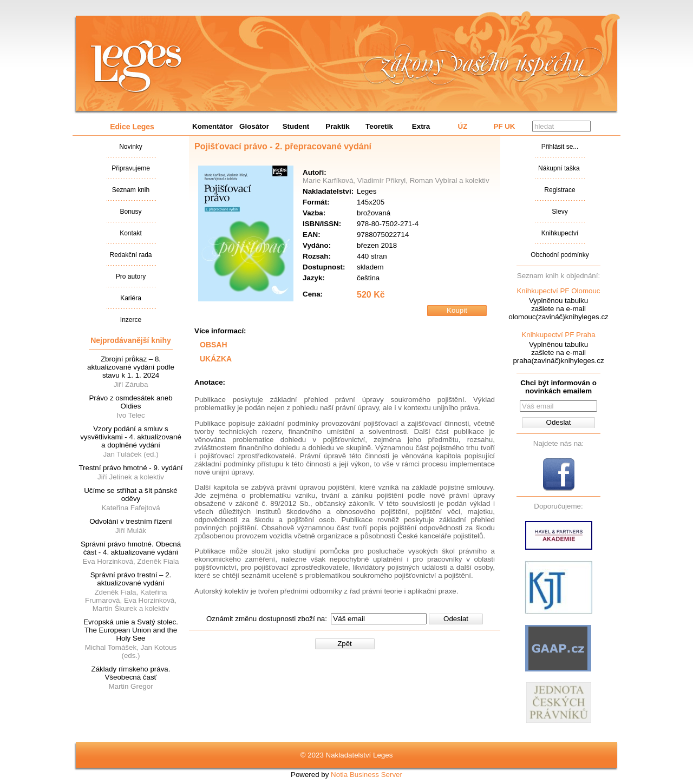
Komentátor (213, 126)
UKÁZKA (216, 359)
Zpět (345, 644)
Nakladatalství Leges (136, 67)
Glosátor (254, 126)
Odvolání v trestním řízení (131, 521)
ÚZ (463, 126)
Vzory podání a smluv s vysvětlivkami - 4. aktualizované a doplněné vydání (131, 437)
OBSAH (214, 345)
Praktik (337, 126)
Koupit (457, 310)
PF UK (505, 126)
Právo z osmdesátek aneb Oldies (130, 402)
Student (296, 126)
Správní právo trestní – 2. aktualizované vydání (131, 579)
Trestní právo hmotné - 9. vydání (130, 468)
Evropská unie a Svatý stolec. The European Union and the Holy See (131, 630)
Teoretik (379, 126)
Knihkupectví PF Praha (558, 335)
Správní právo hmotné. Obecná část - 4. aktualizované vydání (131, 548)
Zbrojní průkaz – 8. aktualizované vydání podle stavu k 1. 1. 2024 (131, 367)
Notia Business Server (367, 775)
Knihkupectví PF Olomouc (558, 291)
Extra (421, 126)
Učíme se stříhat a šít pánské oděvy (131, 495)
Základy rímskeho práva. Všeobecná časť (131, 673)
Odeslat (456, 619)
